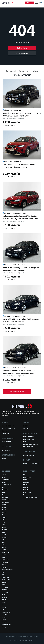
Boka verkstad (7, 442)
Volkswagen (6, 625)
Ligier (4, 557)
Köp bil (29, 3)
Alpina (4, 482)
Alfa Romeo (6, 480)
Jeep (3, 540)
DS (3, 515)
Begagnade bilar (8, 426)
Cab (25, 475)
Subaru (4, 615)
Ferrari (5, 517)
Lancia (4, 550)
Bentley (5, 490)
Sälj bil (26, 429)
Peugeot (5, 587)
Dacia (4, 510)
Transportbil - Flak (30, 497)
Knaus (4, 547)
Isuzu (4, 532)
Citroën (5, 505)
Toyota (4, 622)
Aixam (4, 477)
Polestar (5, 590)
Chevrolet (6, 500)
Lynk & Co (5, 560)
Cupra (4, 507)
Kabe (4, 542)
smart (4, 610)
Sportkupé (27, 492)
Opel (3, 585)
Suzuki (4, 617)
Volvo (4, 627)
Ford (4, 522)
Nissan (4, 582)
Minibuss (26, 482)
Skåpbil (26, 490)
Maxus (4, 565)
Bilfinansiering (29, 437)
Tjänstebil (6, 433)
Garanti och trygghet (31, 444)
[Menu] (36, 3)
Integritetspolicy (11, 636)
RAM (3, 595)
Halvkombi (27, 477)
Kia (3, 545)
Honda (4, 527)
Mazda (4, 567)
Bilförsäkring (29, 439)
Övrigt (26, 485)
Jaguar (4, 537)
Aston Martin (7, 485)
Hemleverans (28, 447)
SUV (25, 495)
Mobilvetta (6, 580)
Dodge (4, 512)
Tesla (4, 620)
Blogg (4, 459)
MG (3, 572)
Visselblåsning (23, 636)
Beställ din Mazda (8, 429)
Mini (3, 575)
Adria (4, 475)
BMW (3, 492)
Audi (3, 487)
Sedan (26, 487)
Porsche (5, 592)
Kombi (25, 480)
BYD (3, 495)
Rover (4, 600)
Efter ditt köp (34, 636)
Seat (3, 605)
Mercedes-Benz (7, 570)
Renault (5, 597)
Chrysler (5, 502)
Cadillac (5, 497)
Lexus (4, 555)
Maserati (5, 562)
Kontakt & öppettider (31, 464)
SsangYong (6, 612)
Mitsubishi (5, 577)
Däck (25, 442)
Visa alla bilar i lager (22, 75)
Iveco (4, 535)
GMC (3, 525)
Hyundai (5, 530)
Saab (4, 602)
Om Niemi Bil (6, 450)
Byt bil (26, 426)
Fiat (3, 520)
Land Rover (6, 552)
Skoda (4, 607)
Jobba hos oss (29, 455)
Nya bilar (5, 431)
